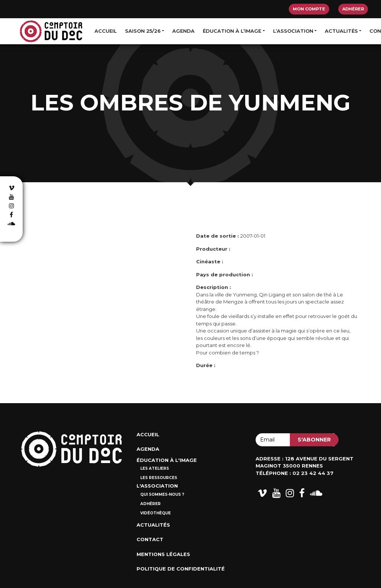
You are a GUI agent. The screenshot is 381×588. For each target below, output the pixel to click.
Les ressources (159, 478)
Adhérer (353, 9)
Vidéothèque (156, 513)
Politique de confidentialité (181, 569)
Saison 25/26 (143, 31)
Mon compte (309, 9)
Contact (150, 539)
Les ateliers (155, 468)
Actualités (341, 31)
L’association (293, 31)
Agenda (183, 31)
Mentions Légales (163, 554)
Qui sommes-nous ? (162, 494)
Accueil (106, 31)
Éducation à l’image (232, 31)
